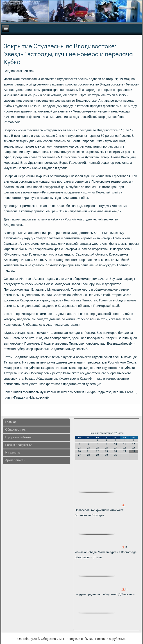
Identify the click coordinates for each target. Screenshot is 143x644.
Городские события (18, 437)
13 (79, 448)
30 (106, 455)
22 (97, 451)
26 (134, 451)
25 (125, 451)
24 (116, 451)
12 (134, 444)
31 (116, 455)
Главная (11, 422)
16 (106, 448)
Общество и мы (16, 430)
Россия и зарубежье (19, 445)
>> (123, 505)
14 (88, 448)
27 (79, 455)
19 (134, 448)
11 (125, 444)
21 (88, 451)
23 (106, 451)
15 (97, 448)
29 (97, 455)
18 (125, 448)
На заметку (13, 453)
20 (79, 451)
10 (116, 444)
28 (88, 455)
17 (116, 448)
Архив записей (15, 460)
